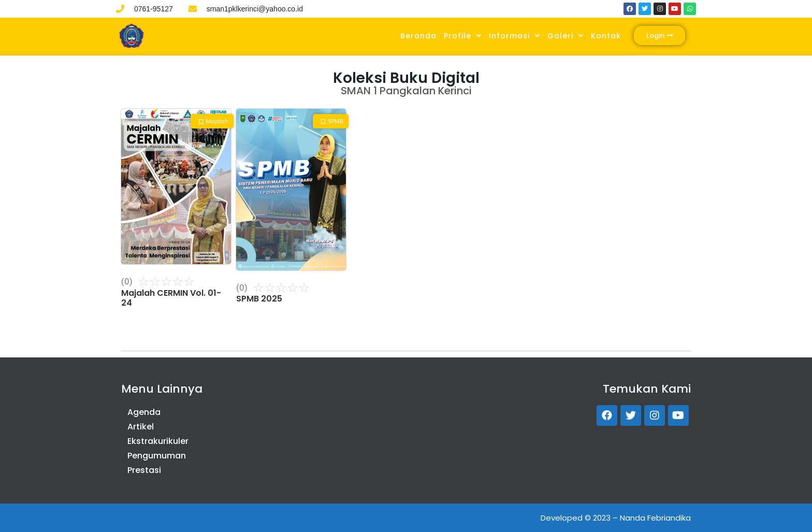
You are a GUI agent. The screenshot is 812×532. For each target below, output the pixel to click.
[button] (659, 35)
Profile (463, 36)
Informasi (514, 36)
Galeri (565, 36)
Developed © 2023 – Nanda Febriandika (616, 518)
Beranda (418, 36)
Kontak (606, 36)
